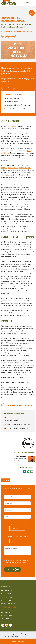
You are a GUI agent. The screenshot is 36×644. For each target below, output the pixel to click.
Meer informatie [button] (17, 636)
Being (14, 126)
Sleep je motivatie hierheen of (17, 536)
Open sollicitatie (18, 641)
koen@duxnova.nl (20, 461)
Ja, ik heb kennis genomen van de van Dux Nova (17, 561)
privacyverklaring (11, 562)
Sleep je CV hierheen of (17, 524)
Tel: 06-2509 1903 (20, 458)
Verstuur (10, 569)
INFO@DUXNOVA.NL (8, 604)
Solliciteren (8, 88)
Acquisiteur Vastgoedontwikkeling (17, 109)
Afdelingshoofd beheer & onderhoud (18, 105)
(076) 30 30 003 (7, 600)
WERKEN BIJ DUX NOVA (9, 607)
